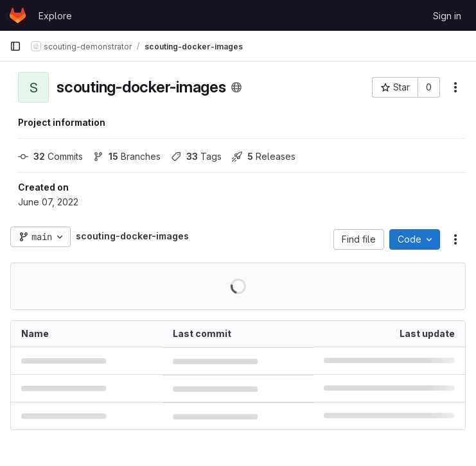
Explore (55, 16)
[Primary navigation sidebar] (15, 46)
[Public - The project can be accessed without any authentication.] (236, 87)
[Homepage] (18, 15)
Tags (196, 156)
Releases (264, 156)
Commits (50, 156)
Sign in (447, 16)
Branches (127, 156)
